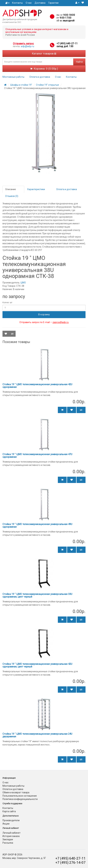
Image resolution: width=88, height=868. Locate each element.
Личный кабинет (12, 833)
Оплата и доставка (40, 77)
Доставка (40, 3)
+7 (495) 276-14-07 (70, 863)
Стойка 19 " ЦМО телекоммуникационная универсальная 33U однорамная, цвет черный (37, 595)
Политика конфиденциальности (20, 799)
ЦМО (23, 283)
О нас (29, 3)
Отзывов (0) (12, 196)
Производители (11, 820)
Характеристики (36, 189)
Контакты (17, 3)
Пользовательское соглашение (20, 796)
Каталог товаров (44, 53)
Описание (11, 189)
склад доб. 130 (65, 46)
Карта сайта (9, 811)
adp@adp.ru (27, 46)
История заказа (11, 836)
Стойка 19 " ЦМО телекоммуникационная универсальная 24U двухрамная (37, 735)
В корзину (44, 314)
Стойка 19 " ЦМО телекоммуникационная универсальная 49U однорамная (37, 526)
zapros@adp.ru (61, 322)
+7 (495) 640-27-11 (67, 43)
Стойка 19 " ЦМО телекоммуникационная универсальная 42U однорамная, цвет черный (37, 665)
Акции (6, 824)
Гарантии (53, 3)
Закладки (8, 839)
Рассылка (8, 843)
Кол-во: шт (7, 303)
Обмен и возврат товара (16, 792)
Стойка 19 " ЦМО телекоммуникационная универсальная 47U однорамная (37, 456)
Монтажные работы (13, 77)
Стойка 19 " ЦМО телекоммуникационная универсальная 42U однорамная (37, 386)
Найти (79, 62)
